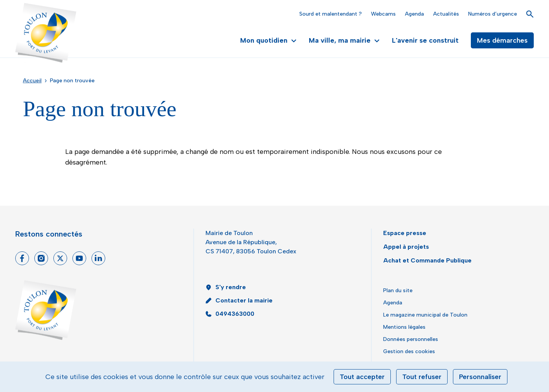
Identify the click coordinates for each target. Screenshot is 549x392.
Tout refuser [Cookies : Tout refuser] (422, 377)
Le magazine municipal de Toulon (425, 315)
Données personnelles (411, 339)
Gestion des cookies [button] (409, 351)
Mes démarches (502, 40)
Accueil (32, 81)
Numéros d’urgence (493, 14)
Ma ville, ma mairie (344, 40)
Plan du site (398, 290)
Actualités (446, 14)
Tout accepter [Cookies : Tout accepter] (362, 377)
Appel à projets (406, 247)
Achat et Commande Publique (427, 260)
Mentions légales (404, 327)
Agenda (414, 14)
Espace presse (405, 233)
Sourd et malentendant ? (331, 14)
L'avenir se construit (425, 40)
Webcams (383, 14)
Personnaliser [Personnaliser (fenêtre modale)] (480, 377)
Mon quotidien (268, 40)
